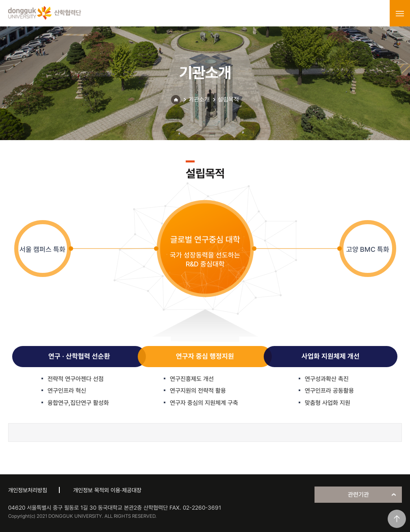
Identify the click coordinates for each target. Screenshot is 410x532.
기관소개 (199, 99)
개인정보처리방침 (28, 490)
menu (400, 13)
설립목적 (228, 99)
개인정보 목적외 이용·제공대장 (107, 490)
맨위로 (397, 519)
